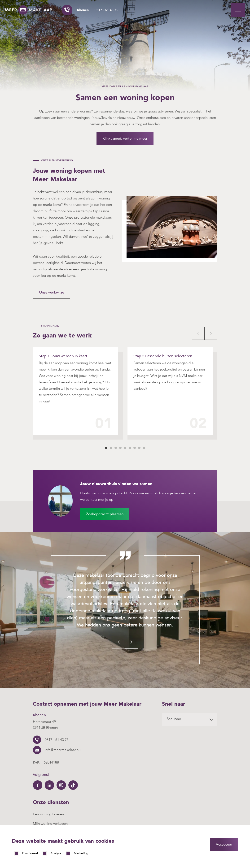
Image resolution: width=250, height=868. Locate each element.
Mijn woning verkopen (50, 824)
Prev (198, 333)
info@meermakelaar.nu (63, 750)
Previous (119, 642)
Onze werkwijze (52, 292)
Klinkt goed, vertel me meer (125, 138)
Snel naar (174, 719)
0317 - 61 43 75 (98, 10)
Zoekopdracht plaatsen (105, 514)
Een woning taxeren (48, 814)
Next (211, 333)
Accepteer (224, 844)
